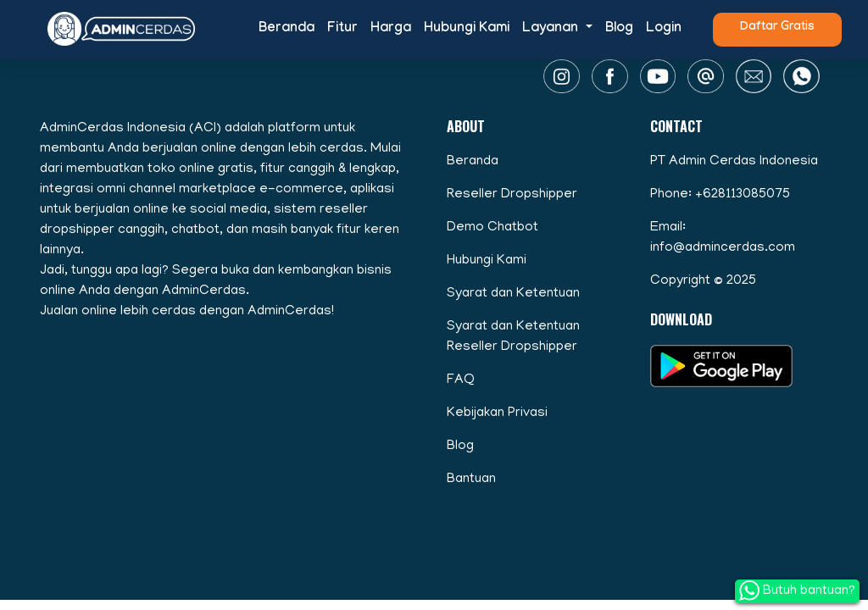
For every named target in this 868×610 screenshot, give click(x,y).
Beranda (287, 29)
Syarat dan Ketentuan (513, 294)
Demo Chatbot (492, 228)
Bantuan (471, 480)
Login (664, 29)
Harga (391, 29)
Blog (619, 29)
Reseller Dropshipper (512, 195)
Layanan (552, 29)
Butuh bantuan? (797, 591)
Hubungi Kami (467, 29)
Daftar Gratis (777, 28)
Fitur (342, 29)
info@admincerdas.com (723, 248)
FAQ (461, 380)
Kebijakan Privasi (497, 413)
